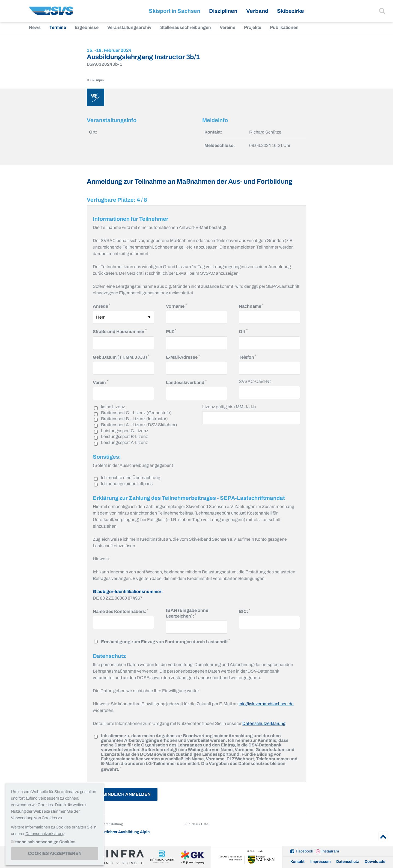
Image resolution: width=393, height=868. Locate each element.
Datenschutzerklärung (264, 723)
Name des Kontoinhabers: (121, 611)
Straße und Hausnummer (120, 331)
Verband (257, 11)
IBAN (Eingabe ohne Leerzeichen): (190, 613)
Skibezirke (291, 11)
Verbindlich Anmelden (122, 794)
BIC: (245, 611)
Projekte (253, 27)
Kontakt (297, 862)
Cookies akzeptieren (55, 853)
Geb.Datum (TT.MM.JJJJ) (121, 357)
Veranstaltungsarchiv (129, 27)
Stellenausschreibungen (186, 27)
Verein (100, 382)
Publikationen (284, 27)
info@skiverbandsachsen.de (266, 704)
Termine (58, 27)
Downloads (375, 862)
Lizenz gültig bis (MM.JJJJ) (229, 407)
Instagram (330, 851)
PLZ (171, 331)
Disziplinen (223, 11)
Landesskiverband (186, 382)
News (35, 27)
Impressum (320, 862)
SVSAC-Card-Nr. (255, 381)
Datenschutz (348, 862)
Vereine (227, 27)
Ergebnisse (87, 27)
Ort (243, 331)
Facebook (304, 851)
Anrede (102, 306)
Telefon (248, 357)
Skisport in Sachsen (175, 11)
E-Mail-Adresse (183, 357)
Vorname (176, 306)
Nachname (251, 306)
